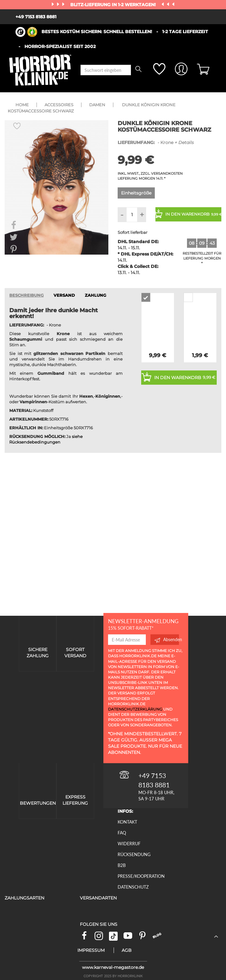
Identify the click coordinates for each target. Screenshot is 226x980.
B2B (122, 865)
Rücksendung (134, 854)
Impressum (91, 950)
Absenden (167, 640)
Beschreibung (26, 295)
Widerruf (129, 844)
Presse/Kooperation (141, 876)
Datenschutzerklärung (135, 709)
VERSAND (64, 295)
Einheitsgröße (136, 193)
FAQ (122, 833)
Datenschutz (133, 887)
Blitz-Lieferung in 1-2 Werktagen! (114, 5)
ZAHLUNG (96, 295)
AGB (127, 950)
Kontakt (127, 822)
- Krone (156, 142)
